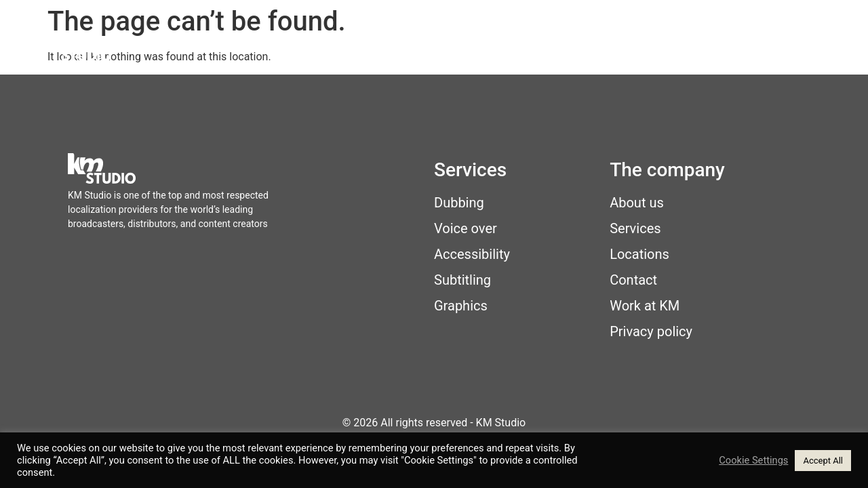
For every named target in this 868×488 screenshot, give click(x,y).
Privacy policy (651, 331)
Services (465, 48)
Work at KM (701, 48)
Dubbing (459, 203)
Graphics (461, 306)
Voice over (466, 228)
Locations (546, 48)
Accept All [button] (823, 461)
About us (637, 203)
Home (399, 48)
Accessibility (472, 254)
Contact (787, 48)
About (621, 48)
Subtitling (462, 280)
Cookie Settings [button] (753, 460)
